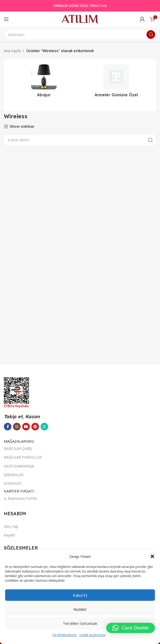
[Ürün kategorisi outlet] (116, 82)
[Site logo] (80, 19)
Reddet (80, 609)
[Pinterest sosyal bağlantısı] (35, 427)
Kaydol (9, 535)
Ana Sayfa (12, 51)
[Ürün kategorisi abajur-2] (44, 82)
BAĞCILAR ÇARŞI (18, 448)
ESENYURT (13, 483)
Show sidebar (22, 126)
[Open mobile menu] (6, 19)
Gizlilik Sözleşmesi (92, 635)
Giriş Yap (11, 526)
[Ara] (80, 34)
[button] (152, 556)
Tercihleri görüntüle (80, 623)
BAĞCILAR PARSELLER (23, 457)
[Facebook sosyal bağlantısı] (8, 427)
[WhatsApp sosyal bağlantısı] (44, 427)
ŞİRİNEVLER (14, 475)
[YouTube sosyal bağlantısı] (26, 427)
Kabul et (80, 595)
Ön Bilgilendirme (65, 635)
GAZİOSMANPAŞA (19, 466)
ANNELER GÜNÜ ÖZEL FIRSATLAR (80, 6)
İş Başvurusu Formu (20, 498)
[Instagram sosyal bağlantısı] (17, 427)
